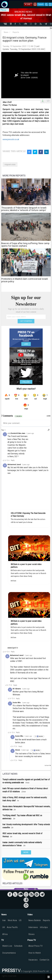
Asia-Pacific (12, 927)
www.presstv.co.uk (11, 139)
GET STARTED (26, 321)
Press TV (32, 940)
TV (2, 940)
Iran (4, 920)
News (6, 32)
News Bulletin (35, 920)
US (20, 920)
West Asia (12, 920)
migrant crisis (10, 164)
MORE (26, 852)
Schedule (18, 946)
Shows (31, 934)
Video (30, 915)
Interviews (33, 927)
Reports (16, 32)
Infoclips (44, 927)
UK (4, 927)
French (41, 4)
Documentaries (9, 953)
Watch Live (7, 946)
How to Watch (35, 953)
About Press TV (35, 946)
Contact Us (44, 960)
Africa (5, 934)
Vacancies (33, 960)
